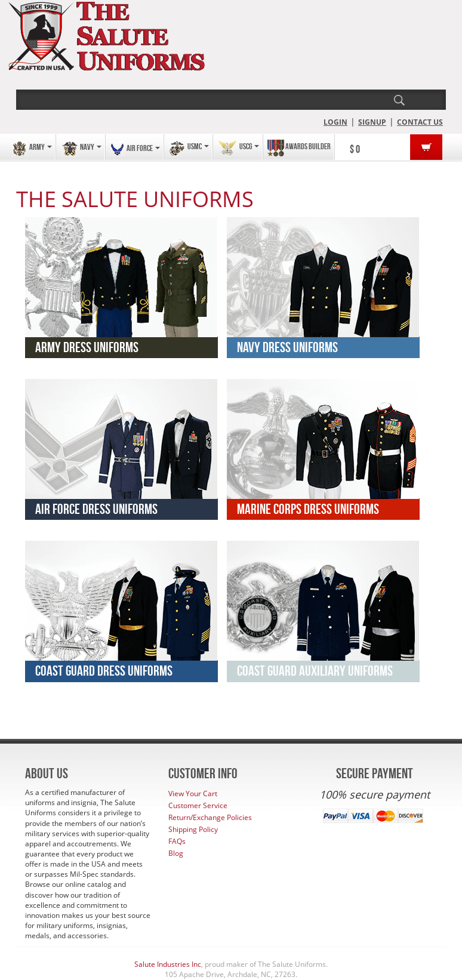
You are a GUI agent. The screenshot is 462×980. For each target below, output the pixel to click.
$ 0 (355, 149)
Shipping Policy (193, 829)
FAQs (177, 841)
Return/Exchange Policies (210, 817)
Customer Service (198, 805)
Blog (176, 853)
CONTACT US (420, 122)
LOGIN (335, 122)
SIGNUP (372, 122)
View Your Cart (193, 793)
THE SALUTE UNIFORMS (135, 199)
